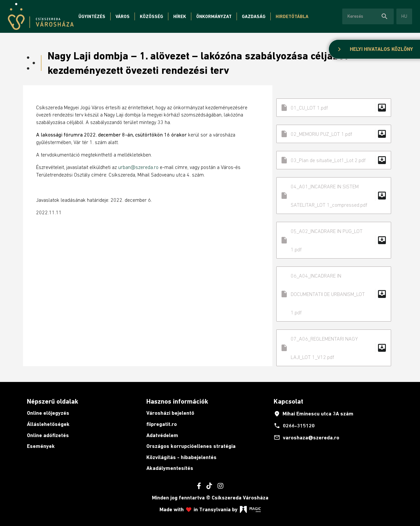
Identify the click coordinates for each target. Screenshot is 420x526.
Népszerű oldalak (52, 401)
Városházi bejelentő (170, 413)
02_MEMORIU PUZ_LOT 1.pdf (334, 134)
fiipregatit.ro (162, 424)
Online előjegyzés (48, 413)
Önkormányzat (214, 16)
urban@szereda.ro (138, 167)
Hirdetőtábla (292, 16)
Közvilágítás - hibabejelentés (181, 457)
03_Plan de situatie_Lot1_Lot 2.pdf (334, 160)
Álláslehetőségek (48, 424)
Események (41, 446)
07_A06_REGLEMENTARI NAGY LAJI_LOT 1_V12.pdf (334, 348)
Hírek (180, 16)
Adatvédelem (162, 435)
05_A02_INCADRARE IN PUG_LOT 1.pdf (334, 240)
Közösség (151, 16)
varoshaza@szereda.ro (306, 437)
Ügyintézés (92, 16)
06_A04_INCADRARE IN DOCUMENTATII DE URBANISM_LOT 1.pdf (334, 294)
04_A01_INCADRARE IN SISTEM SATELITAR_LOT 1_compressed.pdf (334, 196)
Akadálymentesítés (170, 468)
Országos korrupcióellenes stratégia (191, 446)
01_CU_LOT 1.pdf (334, 108)
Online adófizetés (48, 435)
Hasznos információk (177, 401)
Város (123, 16)
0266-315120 (294, 426)
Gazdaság (254, 16)
